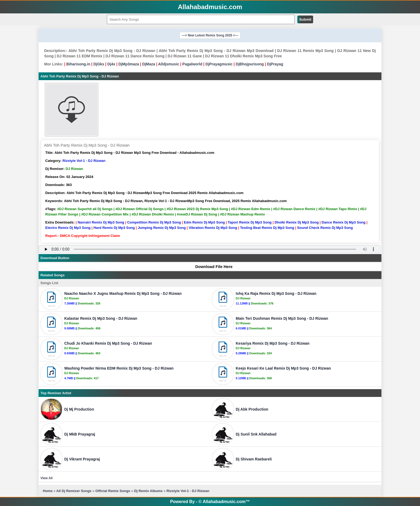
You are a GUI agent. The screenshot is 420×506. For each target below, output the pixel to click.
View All (46, 478)
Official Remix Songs (113, 491)
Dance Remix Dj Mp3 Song (344, 222)
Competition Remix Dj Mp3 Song (154, 222)
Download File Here (211, 267)
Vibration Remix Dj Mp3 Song (213, 228)
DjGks (99, 64)
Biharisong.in (78, 64)
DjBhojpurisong (250, 64)
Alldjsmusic (169, 64)
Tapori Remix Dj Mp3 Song (250, 222)
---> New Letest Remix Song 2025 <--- (210, 35)
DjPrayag (275, 64)
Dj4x (111, 64)
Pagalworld (192, 64)
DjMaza (149, 64)
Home (48, 491)
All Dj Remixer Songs (74, 491)
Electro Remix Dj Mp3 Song (68, 228)
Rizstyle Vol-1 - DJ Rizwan (84, 161)
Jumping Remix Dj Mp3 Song (162, 228)
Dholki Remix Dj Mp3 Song (297, 222)
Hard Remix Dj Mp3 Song (114, 228)
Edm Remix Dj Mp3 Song (204, 222)
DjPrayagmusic (219, 64)
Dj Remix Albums (148, 491)
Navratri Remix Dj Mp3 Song (101, 222)
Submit (305, 19)
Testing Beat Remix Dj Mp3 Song (267, 228)
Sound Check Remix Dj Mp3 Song (325, 228)
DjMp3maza (129, 64)
